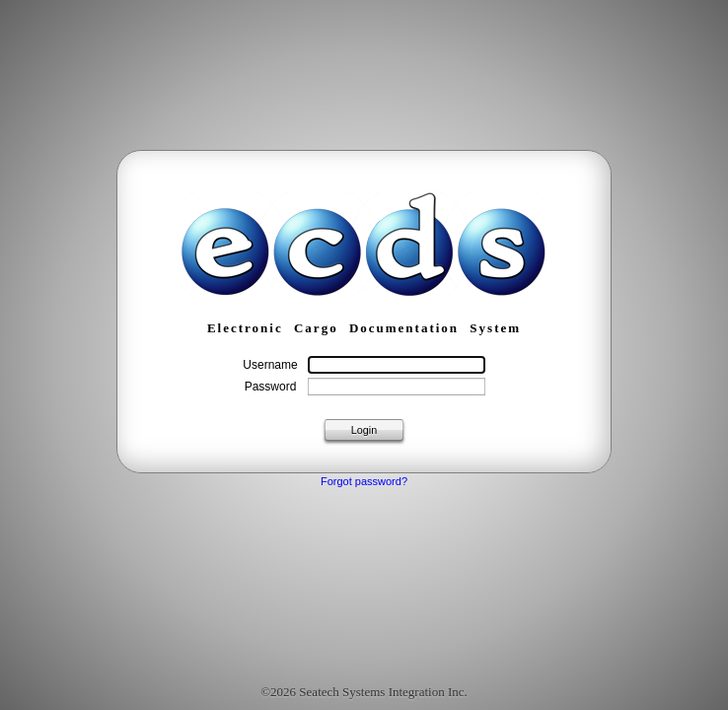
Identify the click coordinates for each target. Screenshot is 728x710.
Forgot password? (364, 481)
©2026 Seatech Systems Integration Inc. (364, 692)
